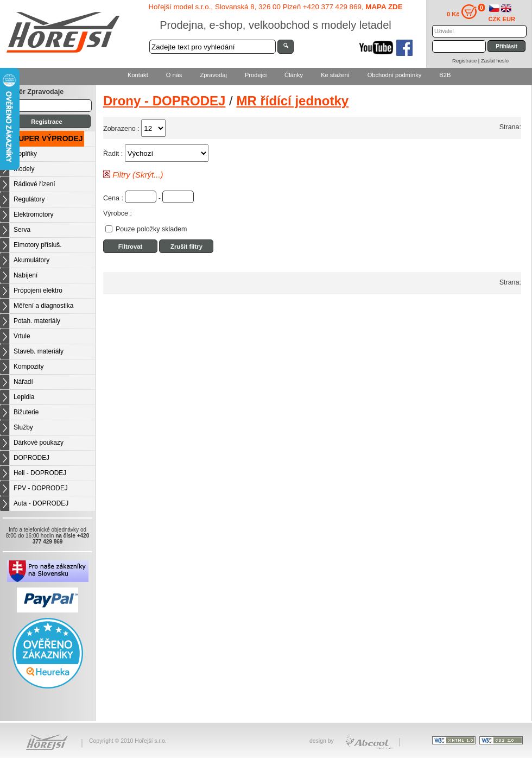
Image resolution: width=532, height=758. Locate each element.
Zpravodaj (213, 75)
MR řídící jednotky (292, 101)
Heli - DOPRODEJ (40, 473)
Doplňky (25, 154)
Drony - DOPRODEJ (164, 101)
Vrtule (22, 336)
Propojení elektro (38, 290)
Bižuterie (26, 412)
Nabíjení (26, 275)
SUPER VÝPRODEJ (48, 138)
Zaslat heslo (495, 61)
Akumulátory (31, 260)
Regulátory (29, 199)
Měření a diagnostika (43, 306)
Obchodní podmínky (395, 75)
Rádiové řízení (34, 184)
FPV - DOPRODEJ (41, 488)
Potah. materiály (37, 321)
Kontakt (138, 75)
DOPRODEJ (31, 458)
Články (294, 75)
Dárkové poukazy (39, 443)
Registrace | (467, 61)
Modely (24, 169)
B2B (445, 75)
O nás (174, 75)
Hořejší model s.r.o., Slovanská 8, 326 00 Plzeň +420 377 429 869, (275, 7)
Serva (22, 230)
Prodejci (256, 75)
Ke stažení (335, 75)
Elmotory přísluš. (38, 245)
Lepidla (24, 397)
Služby (23, 427)
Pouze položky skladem (151, 229)
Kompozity (29, 367)
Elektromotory (33, 214)
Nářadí (23, 382)
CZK (495, 19)
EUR (509, 19)
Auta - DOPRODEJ (41, 503)
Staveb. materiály (39, 351)
